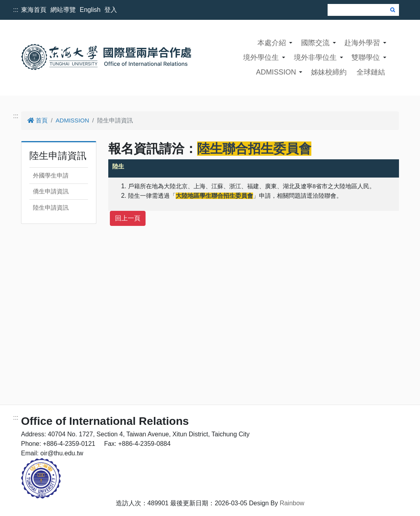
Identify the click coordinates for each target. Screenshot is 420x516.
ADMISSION (276, 72)
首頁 (37, 120)
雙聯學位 (366, 57)
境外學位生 (261, 57)
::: (16, 10)
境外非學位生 (315, 57)
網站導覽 (63, 10)
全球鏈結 (371, 72)
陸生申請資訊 (51, 207)
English (90, 10)
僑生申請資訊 (51, 191)
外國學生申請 (51, 175)
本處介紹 (272, 43)
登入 (111, 10)
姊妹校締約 (329, 72)
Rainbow (292, 503)
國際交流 (315, 43)
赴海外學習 (362, 43)
